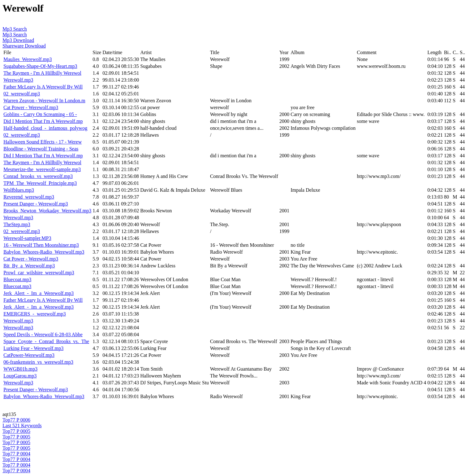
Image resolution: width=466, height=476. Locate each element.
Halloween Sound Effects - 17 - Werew (43, 142)
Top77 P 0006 (16, 420)
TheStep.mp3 (17, 224)
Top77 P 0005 (16, 431)
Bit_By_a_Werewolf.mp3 (29, 266)
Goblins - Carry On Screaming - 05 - (40, 114)
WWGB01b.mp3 (20, 369)
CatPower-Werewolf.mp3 (29, 355)
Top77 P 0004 (16, 454)
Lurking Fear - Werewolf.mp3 (33, 348)
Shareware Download (24, 46)
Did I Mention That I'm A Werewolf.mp (43, 121)
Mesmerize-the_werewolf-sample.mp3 (42, 169)
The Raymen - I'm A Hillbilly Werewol (42, 73)
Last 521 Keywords (22, 425)
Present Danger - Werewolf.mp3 (36, 204)
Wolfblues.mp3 (19, 190)
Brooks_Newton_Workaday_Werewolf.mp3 (47, 211)
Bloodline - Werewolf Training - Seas (41, 149)
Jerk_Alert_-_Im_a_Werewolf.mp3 (39, 293)
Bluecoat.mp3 (17, 279)
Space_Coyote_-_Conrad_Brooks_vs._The (46, 341)
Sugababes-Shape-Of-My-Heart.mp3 (40, 66)
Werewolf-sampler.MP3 (27, 238)
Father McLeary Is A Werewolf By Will (43, 87)
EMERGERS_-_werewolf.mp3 (35, 314)
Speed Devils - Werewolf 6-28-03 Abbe (43, 334)
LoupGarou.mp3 (20, 376)
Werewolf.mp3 (18, 80)
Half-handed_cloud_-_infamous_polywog (45, 128)
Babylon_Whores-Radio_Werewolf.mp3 (44, 252)
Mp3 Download (18, 40)
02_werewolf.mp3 (22, 94)
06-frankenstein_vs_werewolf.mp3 (38, 362)
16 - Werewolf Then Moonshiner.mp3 (41, 245)
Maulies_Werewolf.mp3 (28, 59)
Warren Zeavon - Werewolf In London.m (44, 101)
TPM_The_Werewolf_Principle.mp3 (40, 183)
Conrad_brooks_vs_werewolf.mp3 (38, 176)
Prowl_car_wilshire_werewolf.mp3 (39, 273)
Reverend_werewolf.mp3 (29, 197)
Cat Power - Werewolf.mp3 (31, 107)
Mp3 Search (15, 29)
